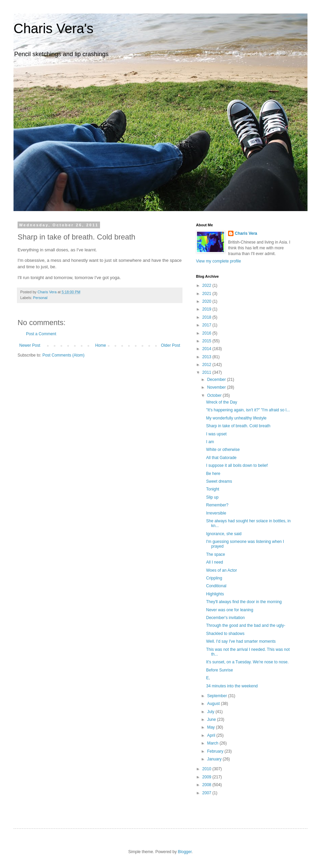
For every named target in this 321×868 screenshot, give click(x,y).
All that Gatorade (221, 458)
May (212, 727)
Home (101, 345)
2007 (207, 793)
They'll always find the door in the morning (244, 602)
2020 (207, 301)
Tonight (213, 489)
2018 (207, 317)
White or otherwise (223, 450)
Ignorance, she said (224, 534)
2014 (207, 349)
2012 (207, 365)
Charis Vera (246, 233)
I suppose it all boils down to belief (237, 465)
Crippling (214, 578)
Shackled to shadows (225, 634)
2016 (207, 333)
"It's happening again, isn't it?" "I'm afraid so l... (248, 410)
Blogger (185, 852)
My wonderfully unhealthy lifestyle (236, 418)
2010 (207, 769)
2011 (207, 372)
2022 (207, 285)
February (216, 751)
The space (216, 554)
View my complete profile (218, 261)
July (211, 712)
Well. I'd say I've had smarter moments (241, 641)
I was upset (216, 434)
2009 (207, 777)
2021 (207, 294)
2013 (207, 357)
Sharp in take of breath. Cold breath (238, 426)
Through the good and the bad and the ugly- (246, 625)
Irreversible (216, 513)
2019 (207, 309)
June (212, 719)
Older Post (170, 345)
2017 (207, 325)
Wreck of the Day (222, 402)
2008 (207, 785)
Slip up (212, 497)
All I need (215, 562)
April (212, 735)
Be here (213, 474)
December (217, 380)
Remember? (217, 505)
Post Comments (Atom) (63, 355)
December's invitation (225, 618)
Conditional (216, 586)
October (215, 395)
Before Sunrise (219, 670)
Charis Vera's (54, 28)
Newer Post (30, 345)
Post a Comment (41, 334)
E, (208, 678)
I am (210, 442)
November (217, 387)
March (213, 743)
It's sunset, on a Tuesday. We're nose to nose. (247, 662)
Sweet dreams (219, 481)
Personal (40, 298)
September (218, 696)
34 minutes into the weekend (232, 686)
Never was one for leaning (230, 610)
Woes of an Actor (221, 570)
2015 (207, 341)
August (214, 704)
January (215, 759)
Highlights (215, 594)
